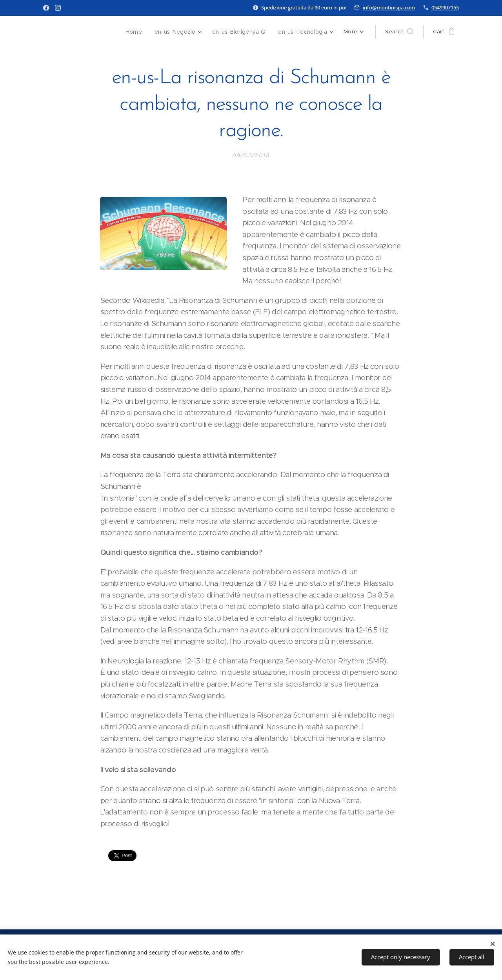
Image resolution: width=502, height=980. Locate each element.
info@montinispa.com (389, 7)
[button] (399, 32)
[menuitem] (140, 32)
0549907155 (445, 7)
